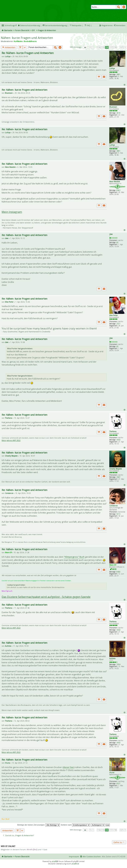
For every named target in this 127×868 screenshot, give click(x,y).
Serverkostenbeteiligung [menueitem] (56, 25)
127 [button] (121, 47)
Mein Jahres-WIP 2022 (11, 440)
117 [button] (111, 47)
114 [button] (99, 47)
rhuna (112, 773)
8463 (118, 190)
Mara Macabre (115, 182)
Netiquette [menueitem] (77, 25)
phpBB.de (75, 864)
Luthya (112, 68)
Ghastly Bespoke (116, 469)
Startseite (8, 30)
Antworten (9, 47)
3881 (118, 74)
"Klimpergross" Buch (74, 557)
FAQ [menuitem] (88, 25)
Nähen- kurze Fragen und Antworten (27, 38)
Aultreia (112, 658)
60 (117, 242)
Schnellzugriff (11, 25)
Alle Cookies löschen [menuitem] (92, 856)
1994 (118, 664)
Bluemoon (113, 107)
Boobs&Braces (30, 41)
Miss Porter (114, 315)
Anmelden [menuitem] (121, 25)
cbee (111, 234)
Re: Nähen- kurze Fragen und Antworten (28, 53)
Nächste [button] (125, 47)
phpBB (54, 861)
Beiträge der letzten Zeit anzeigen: (39, 825)
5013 (118, 514)
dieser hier (68, 767)
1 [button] (93, 47)
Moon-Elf (113, 565)
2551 (118, 324)
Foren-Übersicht (22, 30)
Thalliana (113, 431)
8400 (118, 572)
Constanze (113, 506)
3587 (118, 477)
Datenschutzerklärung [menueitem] (30, 25)
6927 (118, 783)
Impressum (74, 856)
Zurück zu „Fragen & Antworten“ (18, 835)
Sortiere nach (75, 825)
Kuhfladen (18, 41)
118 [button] (115, 47)
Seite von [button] (85, 47)
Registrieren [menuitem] (107, 25)
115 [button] (103, 47)
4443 (118, 440)
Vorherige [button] (90, 47)
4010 (118, 113)
